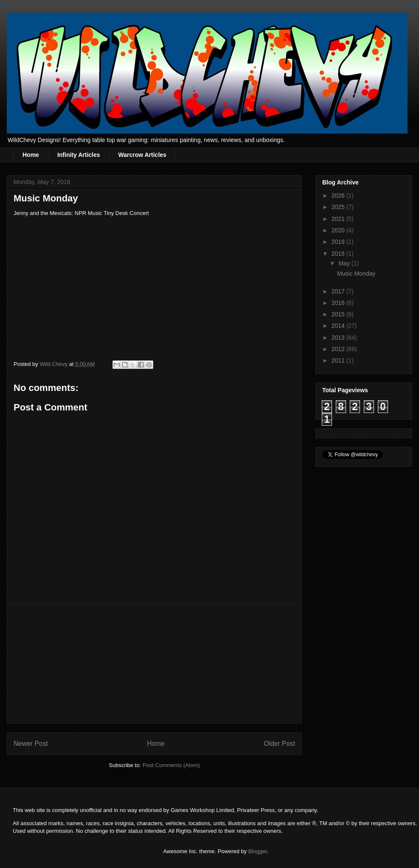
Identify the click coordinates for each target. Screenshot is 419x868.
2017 (339, 291)
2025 (339, 207)
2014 (339, 326)
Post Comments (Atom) (171, 765)
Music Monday (356, 274)
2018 (339, 254)
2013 (339, 338)
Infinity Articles (79, 155)
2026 (339, 195)
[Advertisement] (155, 664)
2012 (339, 349)
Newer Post (31, 744)
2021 (339, 219)
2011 (339, 360)
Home (31, 155)
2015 (339, 314)
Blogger (258, 851)
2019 (339, 242)
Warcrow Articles (142, 155)
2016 (339, 303)
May (345, 263)
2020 (339, 230)
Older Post (279, 744)
